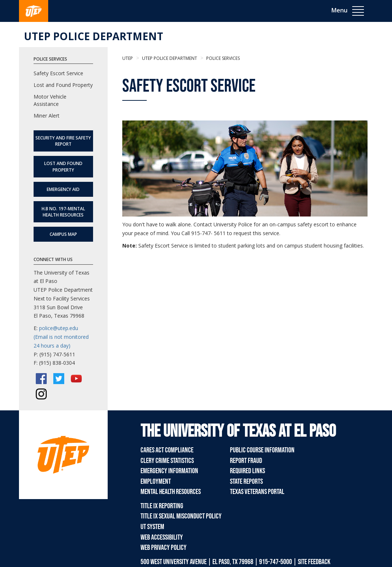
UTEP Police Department (94, 36)
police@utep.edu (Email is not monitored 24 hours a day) (61, 337)
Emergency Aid (63, 189)
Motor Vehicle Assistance (50, 100)
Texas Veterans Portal (257, 492)
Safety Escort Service (58, 73)
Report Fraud (246, 461)
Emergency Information (169, 471)
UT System (152, 527)
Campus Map (63, 234)
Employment (156, 482)
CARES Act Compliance (167, 450)
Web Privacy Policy (164, 548)
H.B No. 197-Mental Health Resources (63, 212)
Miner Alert (47, 116)
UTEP (128, 58)
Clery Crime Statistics (167, 461)
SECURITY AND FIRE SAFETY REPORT (63, 141)
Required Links (247, 471)
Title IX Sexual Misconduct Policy (181, 516)
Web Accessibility (162, 537)
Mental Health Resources (171, 492)
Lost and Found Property (63, 85)
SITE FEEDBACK (314, 562)
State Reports (246, 482)
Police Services (222, 58)
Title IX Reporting (162, 506)
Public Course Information (262, 450)
